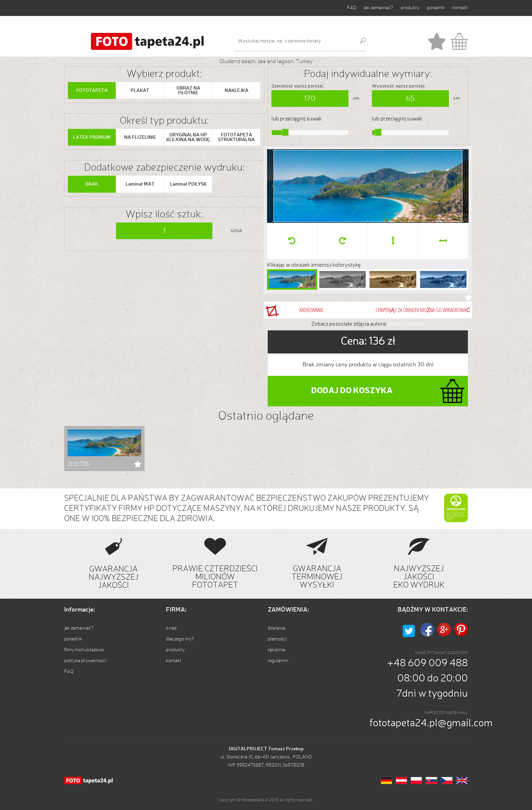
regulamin (278, 661)
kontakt (460, 8)
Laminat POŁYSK (188, 184)
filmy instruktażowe (84, 650)
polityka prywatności (85, 661)
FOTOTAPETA (92, 91)
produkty (410, 8)
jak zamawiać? (378, 8)
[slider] (285, 132)
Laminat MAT (140, 184)
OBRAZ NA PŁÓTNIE (188, 91)
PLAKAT (140, 91)
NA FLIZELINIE (140, 137)
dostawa (276, 628)
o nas (171, 628)
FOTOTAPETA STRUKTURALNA (236, 137)
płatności (277, 639)
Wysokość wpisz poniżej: (399, 86)
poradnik (436, 8)
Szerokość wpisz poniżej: (298, 86)
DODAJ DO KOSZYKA (352, 391)
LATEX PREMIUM (92, 137)
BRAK (92, 184)
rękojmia (276, 650)
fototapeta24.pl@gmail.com (431, 724)
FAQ (351, 8)
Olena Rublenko (406, 324)
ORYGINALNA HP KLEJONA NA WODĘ (188, 137)
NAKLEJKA (236, 91)
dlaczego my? (180, 639)
